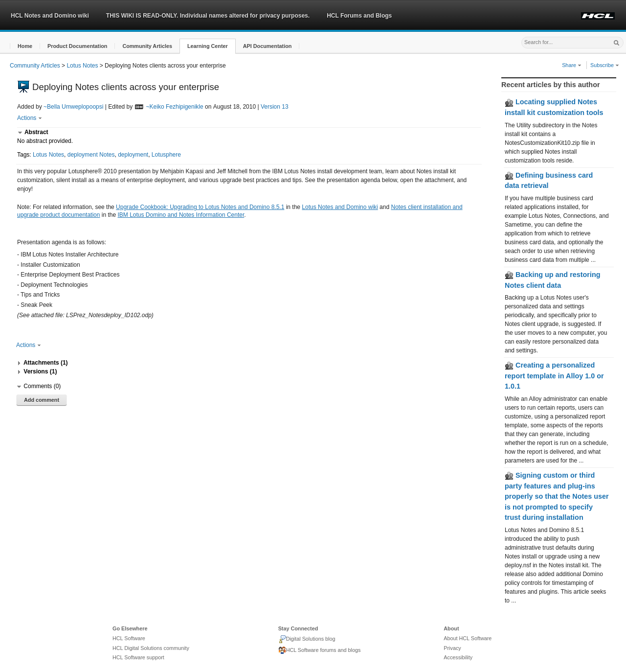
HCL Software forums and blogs (320, 650)
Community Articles (35, 66)
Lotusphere (166, 155)
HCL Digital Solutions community (151, 648)
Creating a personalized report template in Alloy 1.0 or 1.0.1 (554, 376)
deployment (133, 155)
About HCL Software (468, 638)
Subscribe (605, 65)
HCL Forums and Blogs (359, 16)
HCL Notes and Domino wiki (50, 16)
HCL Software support (138, 657)
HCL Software (129, 638)
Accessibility (458, 657)
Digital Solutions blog (307, 639)
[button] (25, 46)
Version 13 (275, 107)
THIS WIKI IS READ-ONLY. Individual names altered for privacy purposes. (208, 16)
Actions (30, 118)
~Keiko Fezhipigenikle (175, 107)
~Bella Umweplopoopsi (73, 107)
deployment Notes (91, 155)
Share (572, 65)
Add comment (42, 400)
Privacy (452, 648)
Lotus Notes (82, 66)
